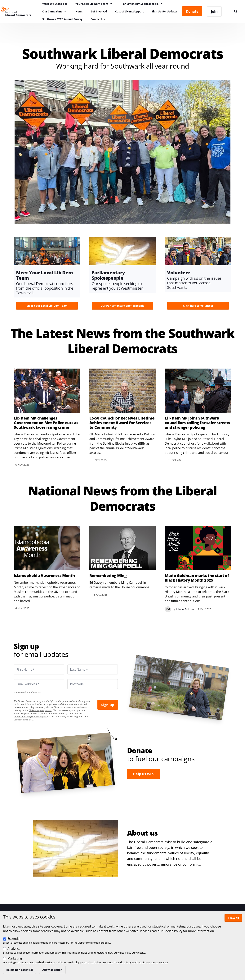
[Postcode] (93, 684)
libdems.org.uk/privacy (40, 710)
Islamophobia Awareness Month (44, 576)
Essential (14, 939)
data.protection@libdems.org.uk (30, 717)
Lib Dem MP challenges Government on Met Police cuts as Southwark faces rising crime (46, 423)
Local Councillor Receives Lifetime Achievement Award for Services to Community (122, 423)
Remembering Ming (108, 576)
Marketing (15, 958)
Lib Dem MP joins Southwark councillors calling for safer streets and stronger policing (197, 423)
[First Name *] (39, 669)
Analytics (14, 949)
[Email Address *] (39, 684)
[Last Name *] (93, 669)
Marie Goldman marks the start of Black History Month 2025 (197, 578)
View (47, 274)
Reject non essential (20, 970)
